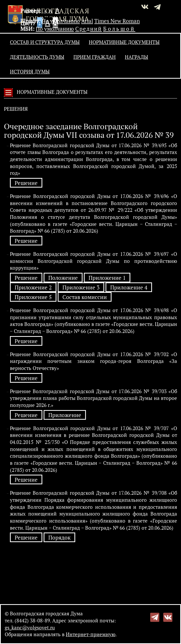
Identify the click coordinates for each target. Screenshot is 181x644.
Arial (87, 21)
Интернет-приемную (91, 634)
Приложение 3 (81, 287)
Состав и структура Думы (45, 42)
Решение (26, 183)
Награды (136, 57)
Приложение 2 (33, 287)
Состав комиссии (85, 297)
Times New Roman (117, 21)
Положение (63, 278)
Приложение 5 (33, 297)
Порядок (59, 538)
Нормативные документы (124, 42)
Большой (119, 29)
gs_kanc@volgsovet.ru (30, 628)
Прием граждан (95, 57)
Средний (89, 29)
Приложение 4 (129, 287)
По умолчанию (61, 21)
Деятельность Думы (37, 57)
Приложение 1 (107, 278)
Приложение (65, 415)
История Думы (30, 72)
